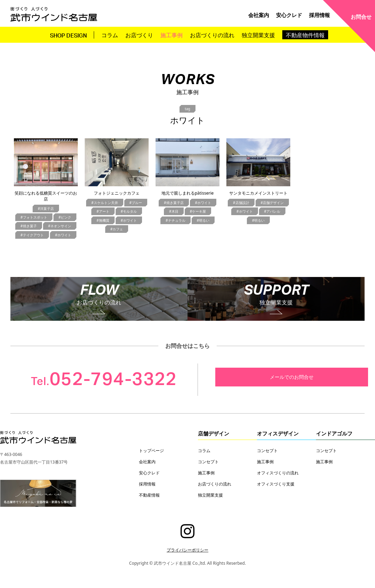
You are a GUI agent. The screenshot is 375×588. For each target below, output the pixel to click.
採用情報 (319, 15)
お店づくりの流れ (212, 35)
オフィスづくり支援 (276, 484)
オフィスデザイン (278, 433)
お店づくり (139, 35)
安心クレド (289, 15)
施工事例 (172, 35)
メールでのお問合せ (292, 377)
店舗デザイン (214, 433)
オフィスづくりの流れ (278, 473)
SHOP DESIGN (68, 36)
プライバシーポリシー (187, 550)
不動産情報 (149, 495)
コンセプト (208, 462)
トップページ (151, 450)
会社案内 (259, 15)
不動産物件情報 (305, 35)
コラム (110, 35)
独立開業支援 (258, 35)
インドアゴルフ (334, 433)
